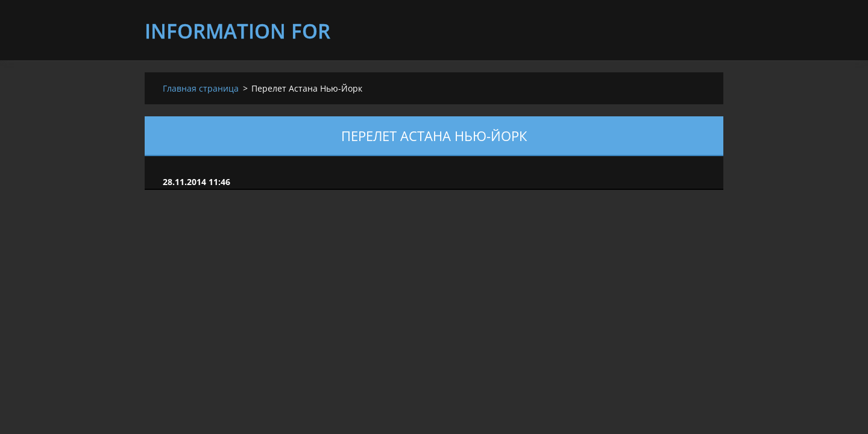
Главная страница (201, 88)
